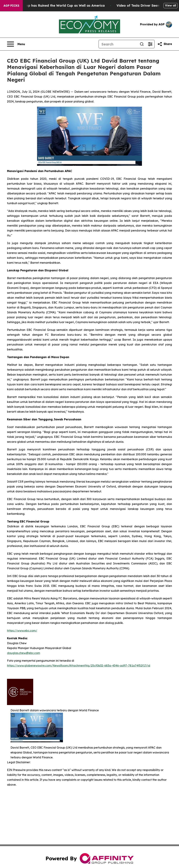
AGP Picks (11, 6)
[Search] (118, 44)
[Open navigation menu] (16, 44)
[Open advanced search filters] (150, 44)
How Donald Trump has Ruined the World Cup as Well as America (56, 6)
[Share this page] (165, 44)
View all (171, 5)
